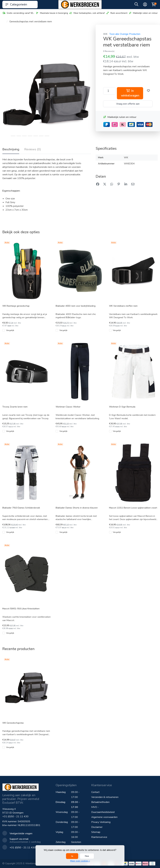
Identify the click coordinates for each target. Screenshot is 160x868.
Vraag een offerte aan (128, 104)
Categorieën (20, 4)
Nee (87, 856)
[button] (136, 5)
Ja (72, 856)
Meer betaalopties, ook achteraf (87, 13)
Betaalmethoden (100, 802)
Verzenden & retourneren (105, 797)
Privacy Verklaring (101, 822)
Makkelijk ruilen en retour (143, 13)
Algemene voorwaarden (104, 817)
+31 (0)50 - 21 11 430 (15, 816)
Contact (95, 792)
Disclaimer (97, 827)
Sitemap (96, 832)
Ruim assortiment (117, 13)
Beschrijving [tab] (11, 149)
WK (105, 34)
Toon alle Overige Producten (125, 34)
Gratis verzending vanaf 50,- (18, 13)
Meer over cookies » (80, 861)
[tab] (33, 150)
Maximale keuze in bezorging (52, 13)
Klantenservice (99, 837)
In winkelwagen (130, 93)
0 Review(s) (109, 51)
